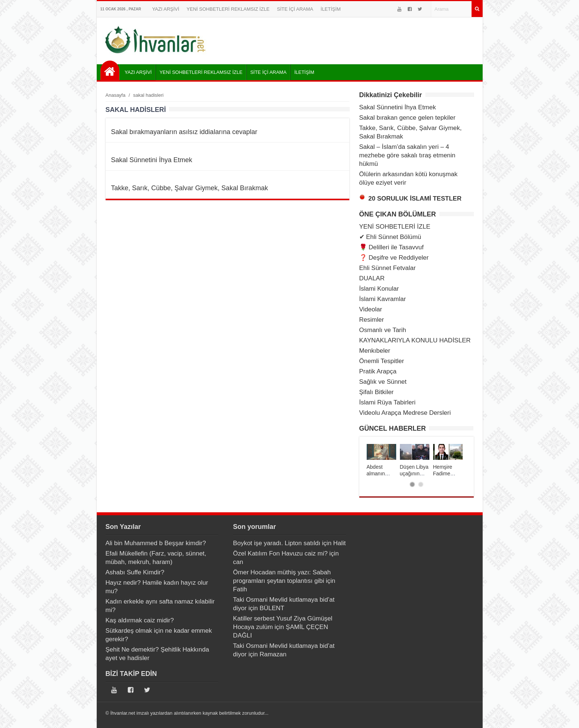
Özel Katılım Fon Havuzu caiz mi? (280, 553)
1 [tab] (412, 484)
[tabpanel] (381, 460)
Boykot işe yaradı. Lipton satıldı (277, 543)
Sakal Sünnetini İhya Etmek (152, 160)
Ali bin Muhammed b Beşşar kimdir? (156, 543)
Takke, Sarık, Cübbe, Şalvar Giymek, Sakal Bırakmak (190, 188)
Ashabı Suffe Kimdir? (135, 572)
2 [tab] (421, 484)
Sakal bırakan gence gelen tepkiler (407, 118)
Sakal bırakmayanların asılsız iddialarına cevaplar (184, 132)
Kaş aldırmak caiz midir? (140, 620)
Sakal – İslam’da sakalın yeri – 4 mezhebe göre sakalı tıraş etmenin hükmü (407, 155)
